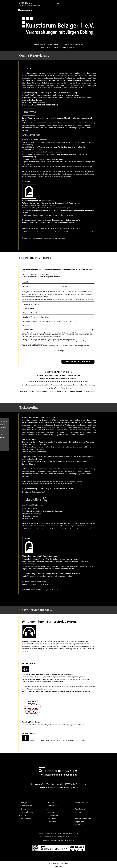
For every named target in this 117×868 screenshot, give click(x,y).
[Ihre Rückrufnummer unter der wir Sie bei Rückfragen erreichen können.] (58, 321)
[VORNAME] (77, 286)
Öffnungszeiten (26, 806)
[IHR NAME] (40, 286)
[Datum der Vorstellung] (58, 305)
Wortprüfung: (59, 351)
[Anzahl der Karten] (58, 313)
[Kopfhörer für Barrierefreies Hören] (58, 317)
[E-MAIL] (58, 326)
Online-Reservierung (34, 56)
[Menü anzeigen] (58, 4)
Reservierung (26, 819)
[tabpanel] (36, 4)
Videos (23, 815)
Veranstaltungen (27, 812)
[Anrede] (58, 282)
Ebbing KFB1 (26, 803)
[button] (35, 500)
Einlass (23, 809)
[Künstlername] (58, 309)
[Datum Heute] (58, 330)
